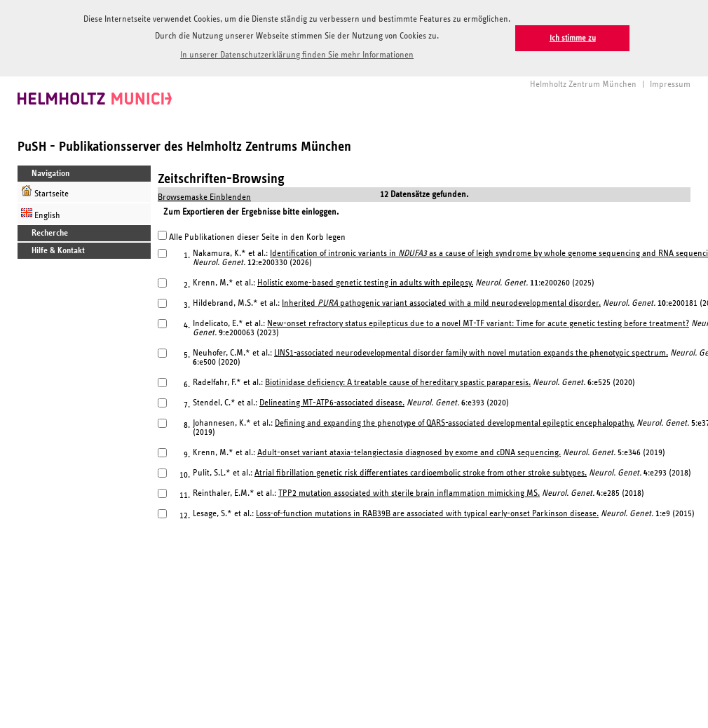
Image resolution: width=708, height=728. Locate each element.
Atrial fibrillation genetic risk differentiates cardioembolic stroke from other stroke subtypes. (421, 471)
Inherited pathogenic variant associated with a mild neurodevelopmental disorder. (441, 301)
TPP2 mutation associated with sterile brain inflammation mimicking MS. (409, 491)
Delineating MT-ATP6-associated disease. (332, 401)
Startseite (45, 190)
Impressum (670, 82)
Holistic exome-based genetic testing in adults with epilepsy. (365, 281)
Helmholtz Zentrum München (583, 82)
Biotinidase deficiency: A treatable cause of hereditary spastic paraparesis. (398, 380)
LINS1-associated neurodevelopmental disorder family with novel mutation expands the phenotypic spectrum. (471, 351)
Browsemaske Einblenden (204, 195)
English (41, 211)
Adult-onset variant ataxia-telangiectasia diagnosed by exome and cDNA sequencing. (409, 451)
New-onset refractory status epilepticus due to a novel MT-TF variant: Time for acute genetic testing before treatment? (478, 322)
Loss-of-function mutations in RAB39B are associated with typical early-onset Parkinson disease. (427, 512)
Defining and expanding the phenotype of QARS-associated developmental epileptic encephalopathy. (455, 421)
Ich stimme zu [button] (573, 38)
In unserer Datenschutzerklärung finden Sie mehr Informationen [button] (297, 55)
